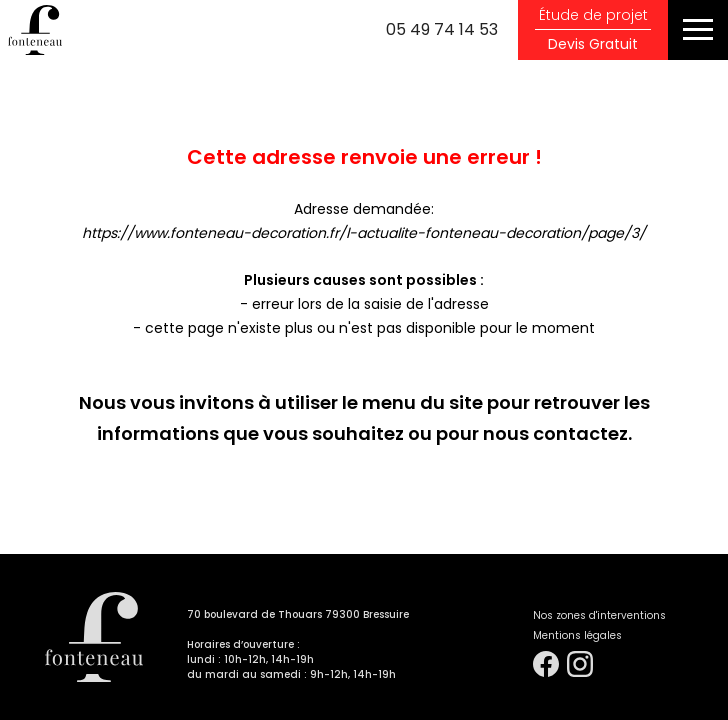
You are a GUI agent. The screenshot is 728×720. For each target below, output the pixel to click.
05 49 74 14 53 (442, 29)
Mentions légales (577, 635)
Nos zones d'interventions (599, 615)
